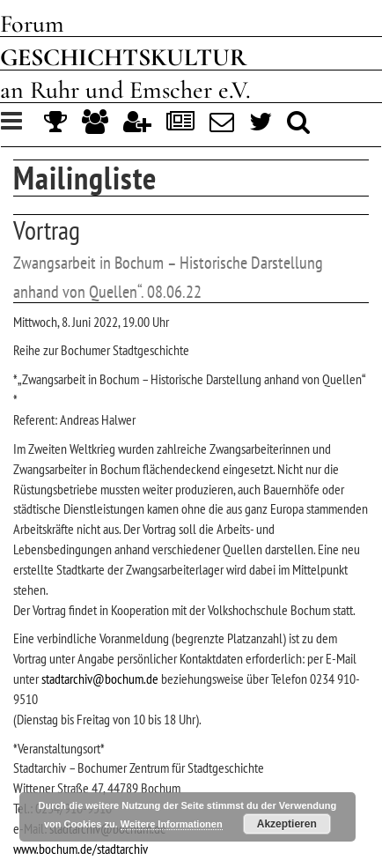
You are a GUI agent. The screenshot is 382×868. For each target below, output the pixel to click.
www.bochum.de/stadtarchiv (81, 849)
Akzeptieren (287, 824)
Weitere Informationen (172, 824)
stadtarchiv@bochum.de (100, 679)
